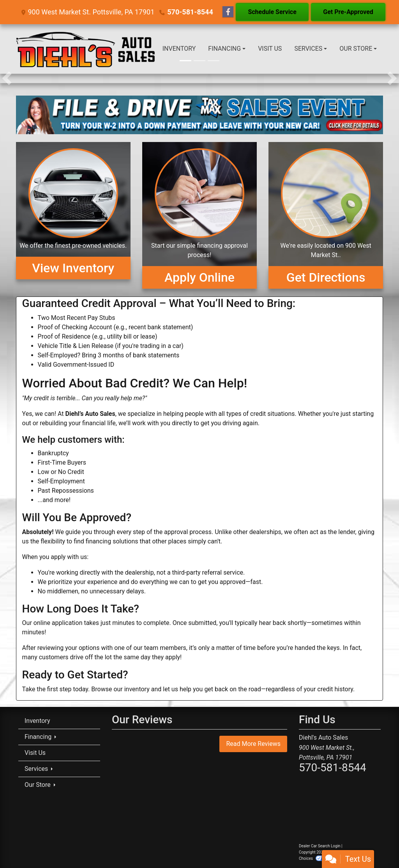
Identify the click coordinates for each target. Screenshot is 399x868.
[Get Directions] (326, 215)
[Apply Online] (199, 215)
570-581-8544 (190, 12)
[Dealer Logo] (86, 49)
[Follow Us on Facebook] (228, 12)
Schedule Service (272, 12)
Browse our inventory (120, 689)
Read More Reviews (253, 744)
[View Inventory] (73, 215)
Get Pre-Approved (348, 12)
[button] (7, 78)
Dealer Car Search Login (320, 846)
